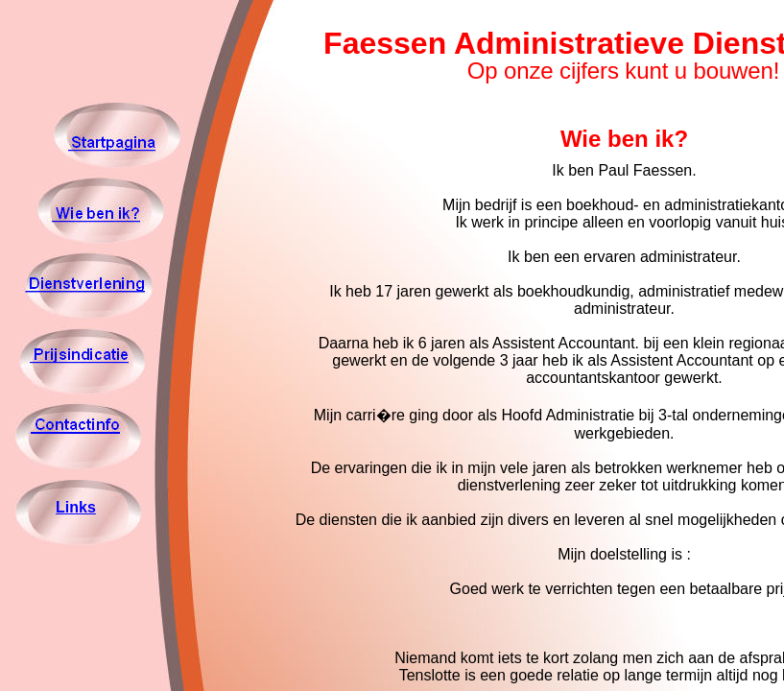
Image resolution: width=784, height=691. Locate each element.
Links (76, 507)
